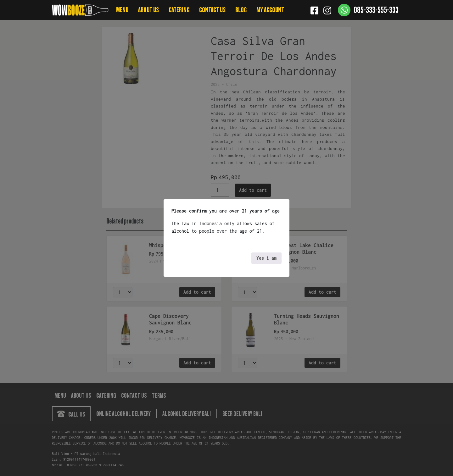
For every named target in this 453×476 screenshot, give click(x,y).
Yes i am (266, 258)
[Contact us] (368, 10)
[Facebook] (314, 10)
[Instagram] (327, 10)
